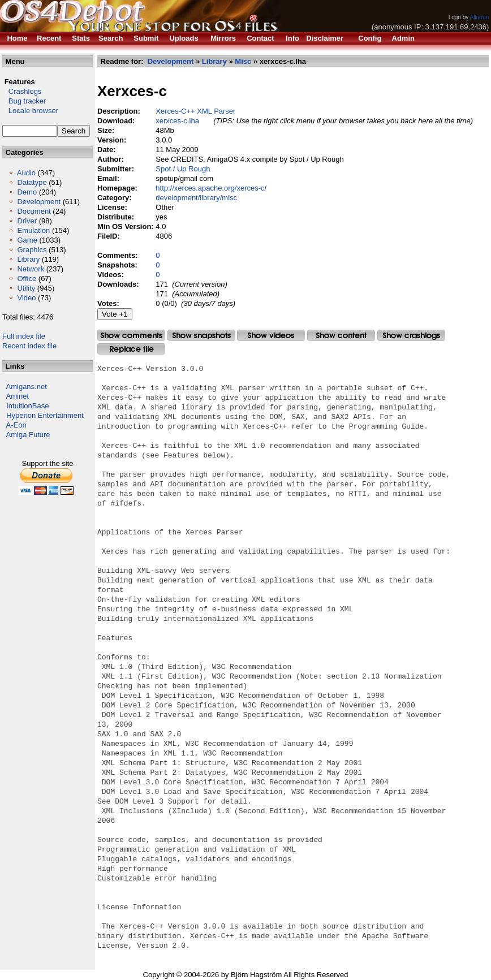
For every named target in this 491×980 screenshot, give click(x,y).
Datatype (32, 182)
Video (26, 298)
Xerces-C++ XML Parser (195, 111)
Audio (26, 173)
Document (34, 211)
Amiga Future (28, 435)
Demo (27, 192)
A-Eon (16, 425)
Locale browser (30, 111)
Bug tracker (24, 101)
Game (27, 240)
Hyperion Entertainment (45, 415)
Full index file (24, 336)
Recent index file (29, 346)
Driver (27, 221)
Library (28, 259)
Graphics (32, 250)
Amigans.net (27, 387)
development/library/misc (196, 198)
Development (39, 202)
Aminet (18, 396)
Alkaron (479, 17)
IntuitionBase (27, 406)
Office (27, 279)
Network (31, 269)
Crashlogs (22, 91)
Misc (243, 61)
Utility (26, 288)
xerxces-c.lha (177, 121)
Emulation (33, 230)
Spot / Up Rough (183, 169)
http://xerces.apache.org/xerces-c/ (211, 188)
